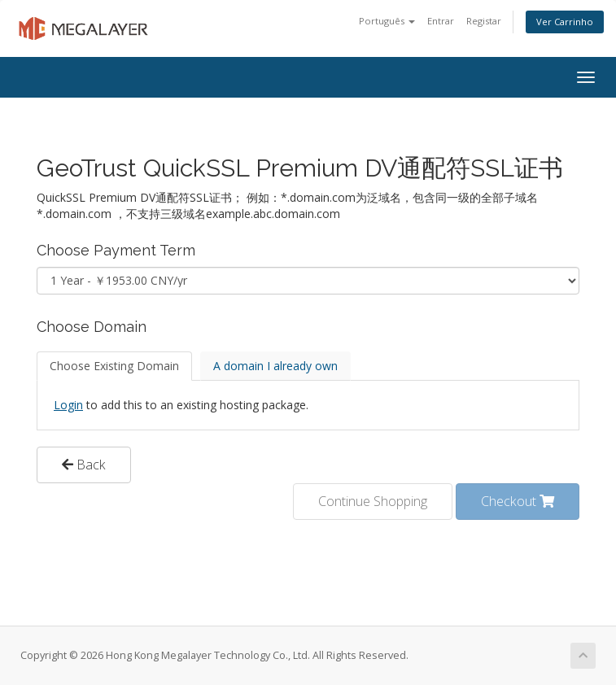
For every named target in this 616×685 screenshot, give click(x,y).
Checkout (518, 501)
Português (387, 21)
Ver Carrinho (565, 22)
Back (84, 465)
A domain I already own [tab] (275, 366)
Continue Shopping (373, 501)
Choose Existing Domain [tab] (114, 366)
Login (68, 405)
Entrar (441, 21)
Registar (484, 21)
